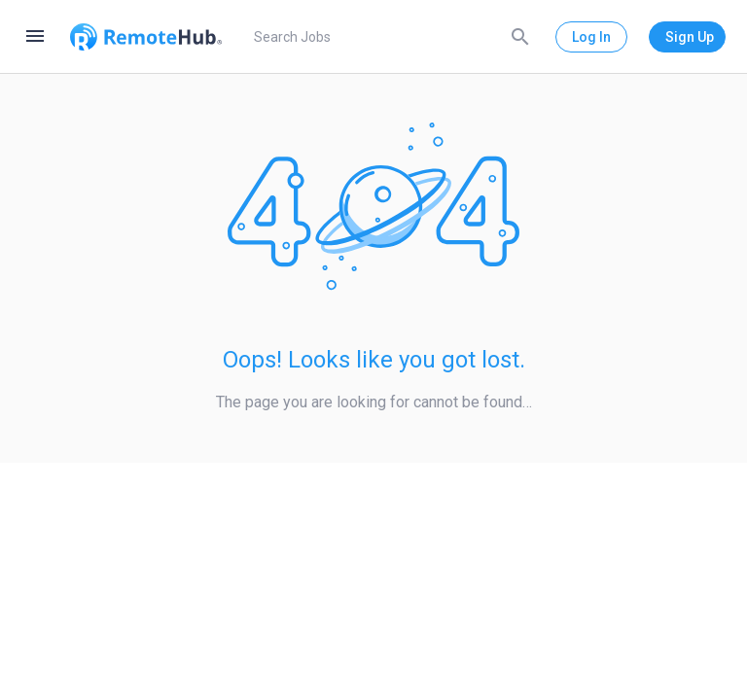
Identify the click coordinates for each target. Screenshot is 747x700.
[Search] (520, 36)
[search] (389, 37)
